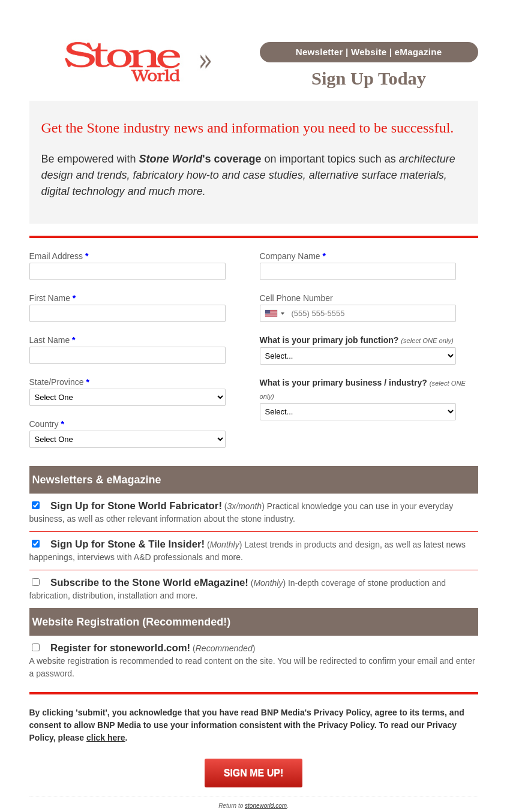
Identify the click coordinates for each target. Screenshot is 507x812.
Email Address (59, 256)
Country (47, 424)
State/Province (59, 382)
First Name (53, 298)
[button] (274, 313)
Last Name (52, 340)
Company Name (293, 256)
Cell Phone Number (296, 298)
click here (106, 738)
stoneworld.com (266, 806)
